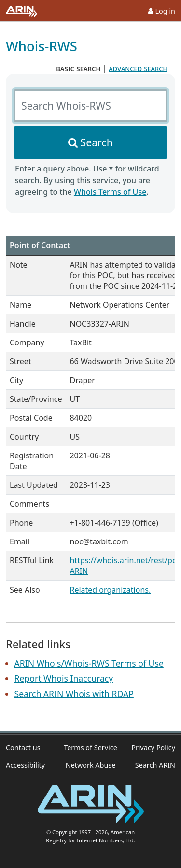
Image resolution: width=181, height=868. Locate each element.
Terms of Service (90, 747)
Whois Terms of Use (110, 192)
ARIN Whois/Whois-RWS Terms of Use (89, 663)
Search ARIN (155, 765)
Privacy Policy (153, 747)
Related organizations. (110, 590)
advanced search (138, 68)
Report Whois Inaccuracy (64, 678)
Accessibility (25, 765)
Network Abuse (91, 765)
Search (97, 142)
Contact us (23, 747)
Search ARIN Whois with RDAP (74, 694)
